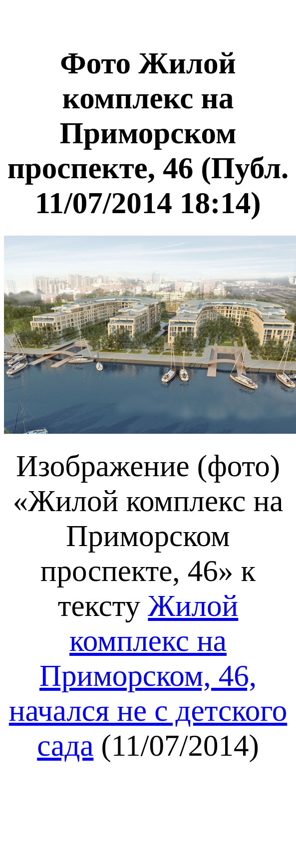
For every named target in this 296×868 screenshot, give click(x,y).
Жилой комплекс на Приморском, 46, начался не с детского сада (148, 676)
